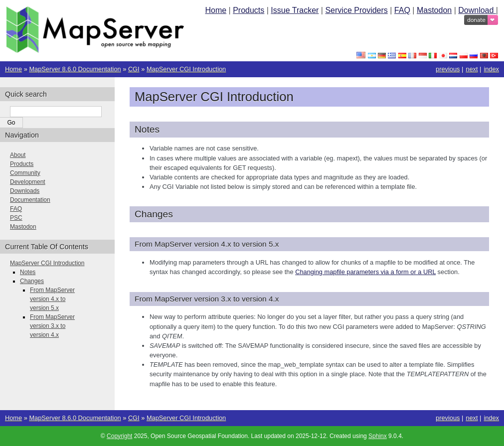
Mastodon (434, 10)
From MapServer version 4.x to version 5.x (52, 299)
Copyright (119, 436)
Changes (32, 281)
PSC (16, 218)
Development (28, 182)
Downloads (25, 191)
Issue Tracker (295, 10)
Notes (28, 272)
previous (448, 69)
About (18, 155)
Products (249, 10)
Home (216, 10)
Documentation (30, 200)
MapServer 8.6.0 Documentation (75, 69)
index (491, 69)
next (472, 69)
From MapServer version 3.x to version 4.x (52, 326)
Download (477, 10)
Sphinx (378, 436)
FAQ (402, 10)
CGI (134, 69)
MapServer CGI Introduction (186, 69)
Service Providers (356, 10)
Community (25, 173)
